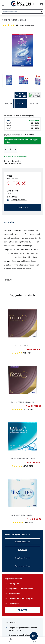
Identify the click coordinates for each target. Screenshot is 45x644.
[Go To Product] (22, 322)
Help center (22, 550)
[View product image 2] (24, 80)
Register (22, 610)
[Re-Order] (34, 636)
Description (9, 222)
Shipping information (17, 200)
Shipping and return (22, 558)
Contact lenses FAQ (22, 542)
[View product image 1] (9, 80)
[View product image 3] (38, 80)
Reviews (8, 280)
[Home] (11, 639)
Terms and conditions (23, 566)
